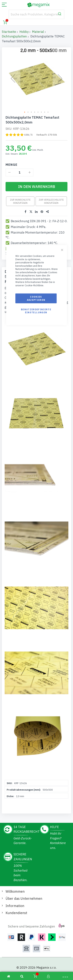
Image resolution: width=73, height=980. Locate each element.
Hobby (24, 32)
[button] (25, 112)
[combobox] (36, 14)
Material (38, 32)
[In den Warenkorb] (36, 187)
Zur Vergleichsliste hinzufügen (51, 201)
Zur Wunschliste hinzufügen (20, 201)
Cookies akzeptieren (36, 298)
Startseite (9, 32)
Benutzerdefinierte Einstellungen (36, 311)
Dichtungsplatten (14, 36)
